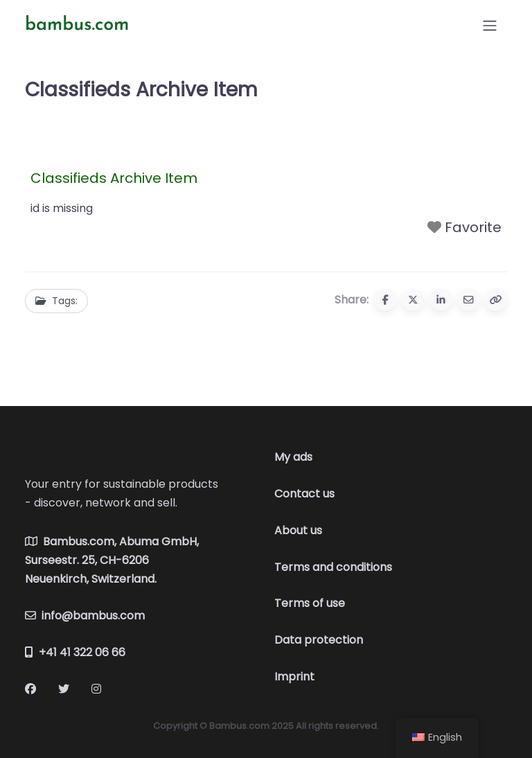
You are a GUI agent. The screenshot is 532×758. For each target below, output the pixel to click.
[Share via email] (468, 300)
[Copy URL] (496, 300)
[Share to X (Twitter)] (413, 300)
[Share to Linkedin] (441, 300)
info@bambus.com (85, 616)
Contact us (304, 494)
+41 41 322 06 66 (75, 652)
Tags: (56, 301)
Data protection (319, 640)
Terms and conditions (333, 567)
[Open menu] (490, 26)
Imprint (294, 677)
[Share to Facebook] (385, 300)
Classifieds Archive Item (114, 178)
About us (298, 530)
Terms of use (310, 603)
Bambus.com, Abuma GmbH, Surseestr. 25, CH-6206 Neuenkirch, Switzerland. (112, 560)
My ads (293, 457)
